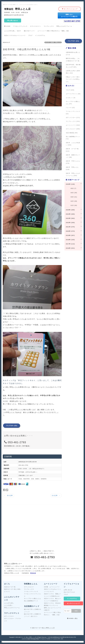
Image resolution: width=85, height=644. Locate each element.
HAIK (62, 639)
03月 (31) (71, 197)
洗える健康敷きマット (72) (73, 138)
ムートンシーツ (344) (73, 125)
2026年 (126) (70, 184)
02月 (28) (71, 201)
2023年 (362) (70, 218)
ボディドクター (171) (73, 118)
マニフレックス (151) (73, 121)
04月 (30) (71, 193)
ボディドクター (9, 616)
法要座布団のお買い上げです (73, 53)
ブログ (66, 594)
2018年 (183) (70, 240)
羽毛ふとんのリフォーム (12, 608)
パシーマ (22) (70, 108)
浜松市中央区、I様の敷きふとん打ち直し (73, 66)
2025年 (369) (70, 210)
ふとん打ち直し (9, 603)
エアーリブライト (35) (73, 94)
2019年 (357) (70, 235)
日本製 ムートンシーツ (52, 587)
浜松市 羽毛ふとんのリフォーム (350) (73, 174)
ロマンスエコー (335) (73, 129)
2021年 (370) (70, 227)
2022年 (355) (70, 223)
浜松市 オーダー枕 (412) (72, 150)
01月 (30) (71, 205)
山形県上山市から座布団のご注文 (73, 72)
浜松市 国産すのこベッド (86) (73, 156)
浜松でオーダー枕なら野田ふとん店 (27, 637)
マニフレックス (29, 589)
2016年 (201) (70, 248)
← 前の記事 (8, 495)
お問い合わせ (68, 590)
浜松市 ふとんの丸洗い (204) (73, 144)
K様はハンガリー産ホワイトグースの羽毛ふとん (73, 79)
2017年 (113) (70, 244)
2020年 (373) (70, 231)
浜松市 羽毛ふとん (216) (72, 168)
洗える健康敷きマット (31, 601)
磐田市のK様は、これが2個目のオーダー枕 (73, 60)
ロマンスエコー (29, 587)
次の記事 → (56, 495)
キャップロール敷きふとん (33, 598)
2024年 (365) (70, 214)
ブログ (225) (70, 90)
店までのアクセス (69, 592)
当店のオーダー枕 (10, 587)
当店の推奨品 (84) (72, 133)
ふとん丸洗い (8, 605)
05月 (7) (71, 188)
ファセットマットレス (31, 591)
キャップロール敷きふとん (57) (73, 103)
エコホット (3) (71, 98)
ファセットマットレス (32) (73, 112)
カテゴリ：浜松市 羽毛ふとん (53, 42)
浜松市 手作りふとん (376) (73, 162)
